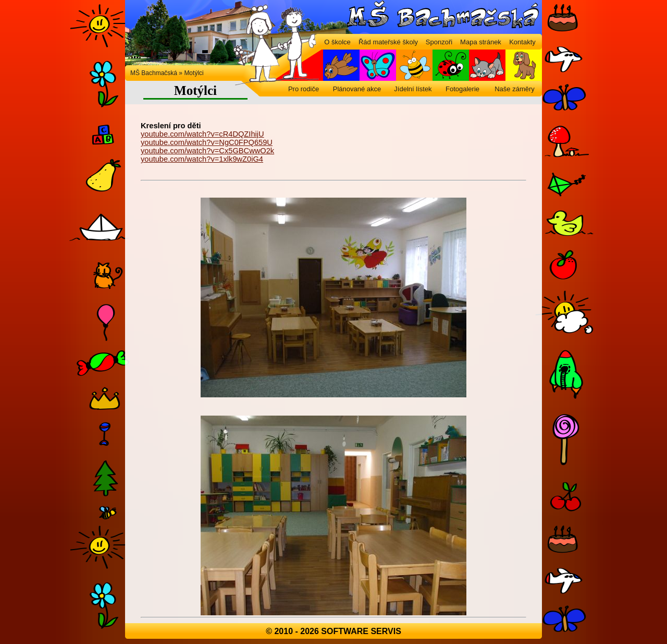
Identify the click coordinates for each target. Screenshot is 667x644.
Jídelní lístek (413, 89)
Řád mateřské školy (388, 42)
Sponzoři (439, 42)
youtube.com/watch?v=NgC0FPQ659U (207, 142)
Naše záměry (515, 89)
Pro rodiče (304, 89)
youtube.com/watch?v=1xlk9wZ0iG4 (202, 159)
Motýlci (194, 73)
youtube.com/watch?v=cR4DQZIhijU (202, 134)
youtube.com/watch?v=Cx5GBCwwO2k (207, 151)
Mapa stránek (481, 42)
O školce (337, 42)
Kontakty (522, 42)
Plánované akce (357, 89)
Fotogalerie (462, 89)
